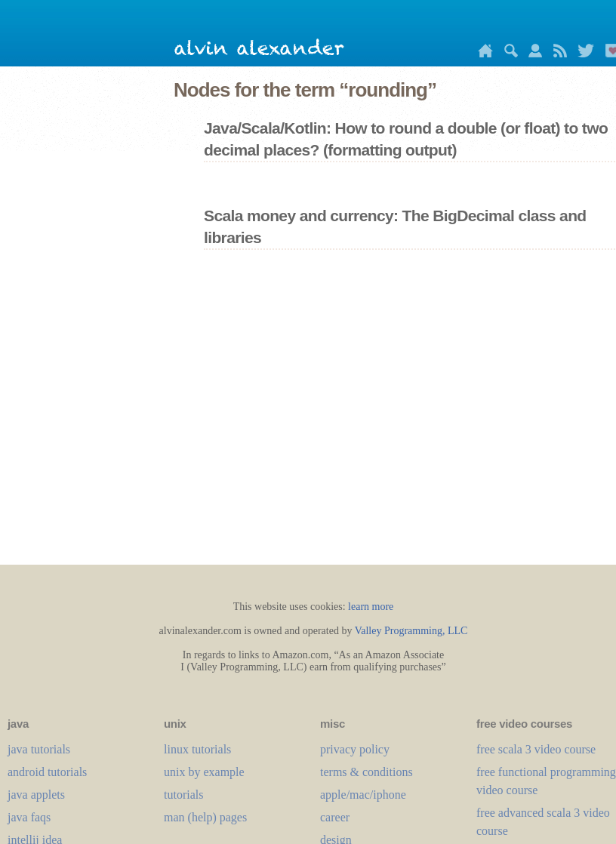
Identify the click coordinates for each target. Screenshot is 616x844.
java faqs (29, 817)
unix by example (204, 772)
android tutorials (47, 772)
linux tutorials (197, 749)
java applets (36, 795)
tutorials (183, 795)
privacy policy (355, 749)
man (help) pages (205, 817)
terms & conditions (367, 772)
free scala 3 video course (536, 749)
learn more (371, 607)
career (335, 817)
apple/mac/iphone (363, 795)
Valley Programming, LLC (411, 631)
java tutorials (39, 749)
